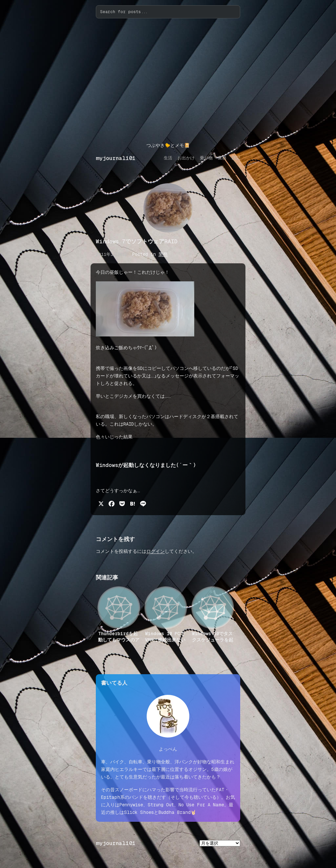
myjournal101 (116, 158)
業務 (163, 254)
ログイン (156, 551)
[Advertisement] (168, 80)
